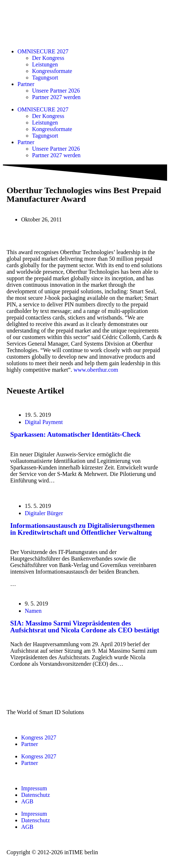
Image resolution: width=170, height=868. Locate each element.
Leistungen (45, 64)
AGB (27, 801)
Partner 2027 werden (56, 97)
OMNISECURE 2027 (43, 51)
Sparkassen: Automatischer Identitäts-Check (75, 434)
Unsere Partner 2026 (56, 91)
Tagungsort (45, 78)
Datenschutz (35, 795)
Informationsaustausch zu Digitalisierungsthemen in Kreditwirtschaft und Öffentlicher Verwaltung (82, 529)
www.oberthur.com (96, 370)
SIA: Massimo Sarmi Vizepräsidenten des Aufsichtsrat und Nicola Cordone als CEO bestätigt (85, 627)
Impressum (34, 788)
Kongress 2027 (39, 737)
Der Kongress (48, 58)
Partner (26, 84)
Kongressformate (52, 71)
